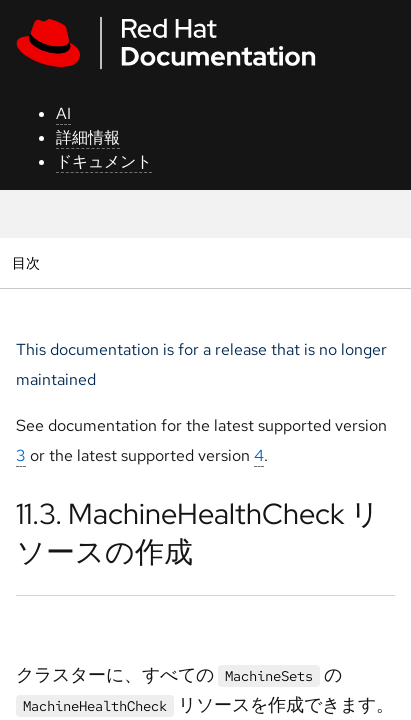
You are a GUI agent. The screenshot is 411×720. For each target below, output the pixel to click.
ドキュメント (104, 161)
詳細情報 (88, 137)
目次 (28, 262)
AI (63, 113)
